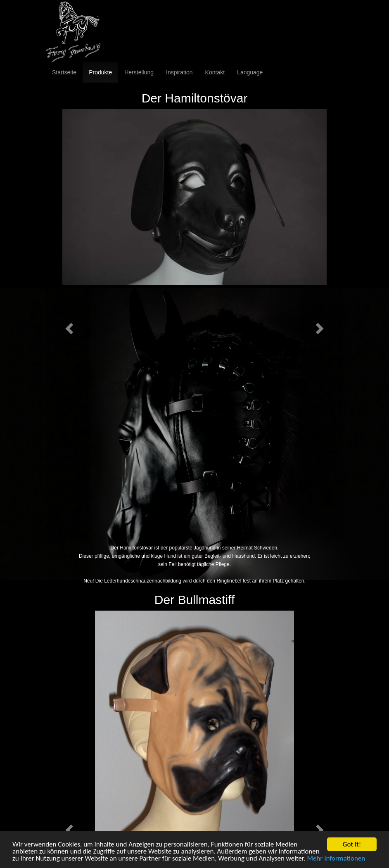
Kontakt (215, 72)
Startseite (64, 72)
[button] (68, 326)
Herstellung (139, 72)
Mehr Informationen (336, 859)
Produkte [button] (100, 72)
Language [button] (250, 72)
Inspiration (179, 72)
